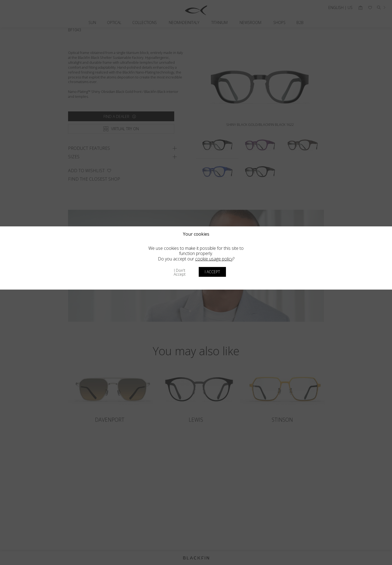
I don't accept (180, 272)
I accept (212, 272)
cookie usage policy (214, 259)
